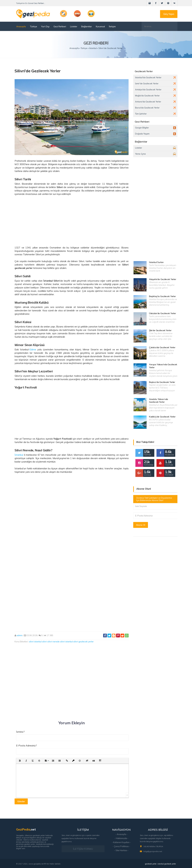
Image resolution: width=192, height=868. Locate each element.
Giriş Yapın (169, 14)
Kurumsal (100, 26)
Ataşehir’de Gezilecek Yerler (163, 279)
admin (20, 635)
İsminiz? (20, 732)
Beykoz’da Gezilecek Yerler (162, 382)
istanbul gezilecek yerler (167, 864)
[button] (20, 761)
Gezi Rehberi (60, 26)
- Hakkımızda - (121, 838)
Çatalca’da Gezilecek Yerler (162, 347)
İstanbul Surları (156, 262)
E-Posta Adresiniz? (27, 746)
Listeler (74, 26)
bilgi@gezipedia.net (153, 851)
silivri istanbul (66, 642)
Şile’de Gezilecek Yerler (160, 330)
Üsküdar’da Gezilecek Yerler (163, 313)
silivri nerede (53, 642)
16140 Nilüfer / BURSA (153, 846)
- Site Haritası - (121, 850)
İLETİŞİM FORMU (83, 849)
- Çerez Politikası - (121, 846)
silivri (31, 642)
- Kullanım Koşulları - (121, 842)
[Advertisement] (72, 221)
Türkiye (33, 26)
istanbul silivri (40, 642)
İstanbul (19, 455)
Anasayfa (21, 26)
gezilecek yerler (151, 864)
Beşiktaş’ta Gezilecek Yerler (162, 296)
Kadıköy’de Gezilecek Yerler (162, 417)
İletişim (112, 26)
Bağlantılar (87, 26)
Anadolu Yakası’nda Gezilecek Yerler (159, 401)
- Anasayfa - (121, 834)
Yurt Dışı (45, 26)
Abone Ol (141, 525)
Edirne (33, 350)
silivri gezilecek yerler (83, 642)
